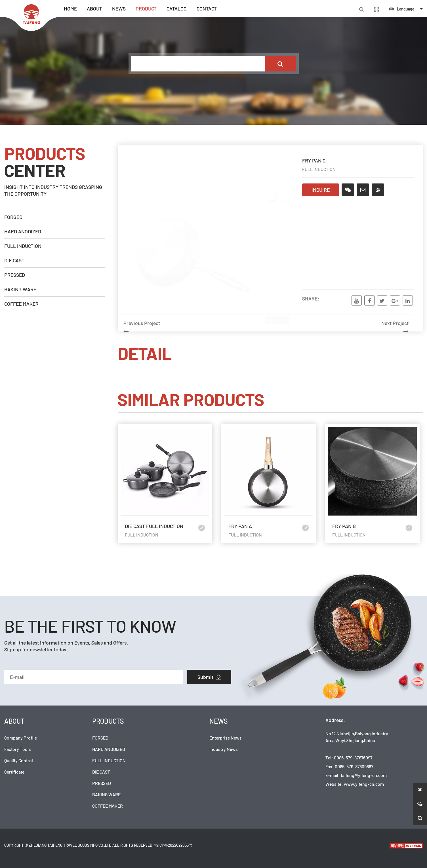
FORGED (13, 217)
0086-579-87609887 (354, 766)
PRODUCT (146, 9)
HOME (70, 9)
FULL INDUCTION (23, 246)
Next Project (340, 341)
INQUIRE (321, 191)
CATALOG (177, 9)
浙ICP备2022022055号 (173, 845)
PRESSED (15, 275)
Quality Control (19, 760)
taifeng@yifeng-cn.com (364, 775)
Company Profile (21, 738)
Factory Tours (18, 749)
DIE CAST (14, 260)
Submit (209, 677)
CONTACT (207, 9)
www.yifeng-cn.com (364, 784)
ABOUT (94, 9)
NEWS (119, 9)
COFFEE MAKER (21, 304)
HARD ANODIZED (23, 231)
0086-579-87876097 (353, 758)
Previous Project (192, 341)
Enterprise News (226, 738)
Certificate (14, 772)
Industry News (224, 749)
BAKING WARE (20, 289)
